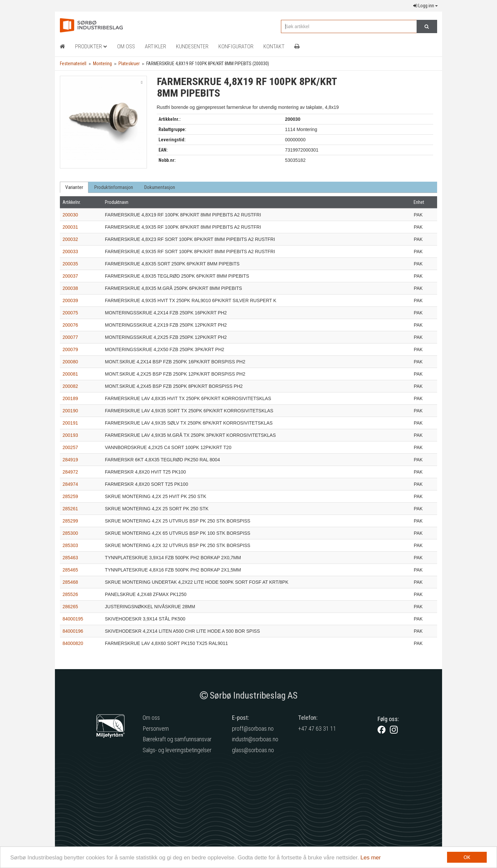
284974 (70, 484)
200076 (70, 325)
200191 (70, 423)
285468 (70, 582)
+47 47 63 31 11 (317, 729)
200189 (70, 398)
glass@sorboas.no (253, 750)
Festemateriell (73, 64)
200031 (70, 227)
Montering (102, 64)
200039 (70, 300)
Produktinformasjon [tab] (114, 187)
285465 (70, 570)
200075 (70, 313)
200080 (70, 362)
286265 (70, 607)
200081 (70, 374)
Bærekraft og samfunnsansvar (177, 739)
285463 (70, 558)
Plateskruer (129, 64)
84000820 (73, 643)
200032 (70, 239)
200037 (70, 276)
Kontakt (274, 46)
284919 (70, 460)
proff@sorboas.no (253, 729)
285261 (70, 509)
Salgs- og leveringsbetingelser (177, 750)
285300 (70, 533)
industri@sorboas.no (255, 739)
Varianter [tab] (74, 187)
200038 (70, 288)
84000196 (73, 631)
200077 (70, 337)
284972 (70, 472)
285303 (70, 545)
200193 (70, 435)
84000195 (73, 619)
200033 (70, 251)
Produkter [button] (91, 46)
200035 (70, 264)
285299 (70, 521)
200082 (70, 386)
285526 (70, 594)
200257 (70, 447)
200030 (70, 215)
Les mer (370, 858)
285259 (70, 496)
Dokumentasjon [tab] (160, 187)
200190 (70, 411)
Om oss (151, 718)
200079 (70, 349)
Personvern (156, 729)
